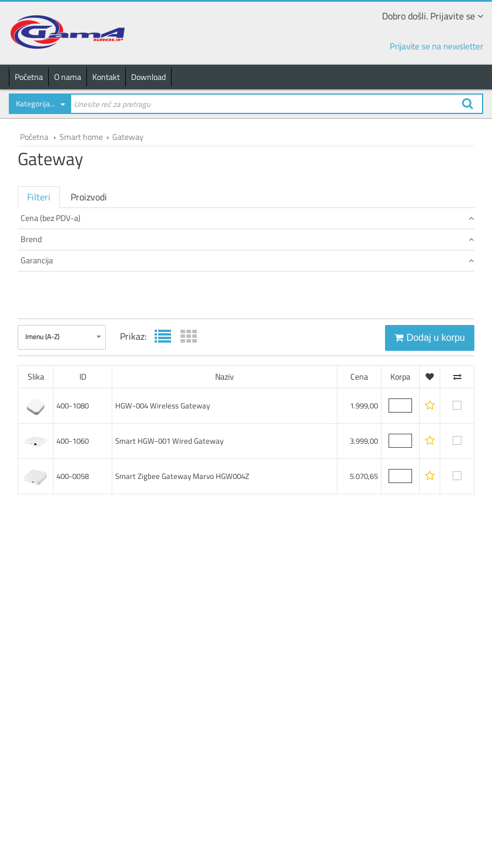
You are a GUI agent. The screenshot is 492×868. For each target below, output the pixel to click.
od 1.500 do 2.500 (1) (56, 238)
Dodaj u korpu (430, 428)
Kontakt (106, 77)
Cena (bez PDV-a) (247, 218)
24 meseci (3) (44, 352)
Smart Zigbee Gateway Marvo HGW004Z (182, 566)
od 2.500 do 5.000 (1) (56, 249)
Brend (247, 281)
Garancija (247, 332)
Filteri (39, 197)
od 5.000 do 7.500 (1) (56, 261)
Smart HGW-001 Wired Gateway (169, 531)
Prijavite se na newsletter (436, 46)
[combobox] (39, 106)
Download (148, 77)
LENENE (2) (41, 301)
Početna (29, 77)
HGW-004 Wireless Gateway (163, 495)
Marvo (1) (38, 312)
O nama (68, 77)
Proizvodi (89, 197)
